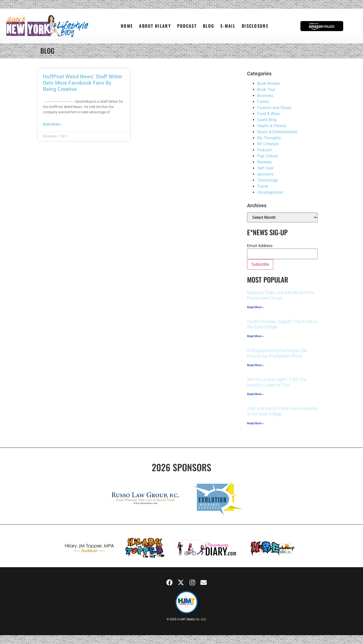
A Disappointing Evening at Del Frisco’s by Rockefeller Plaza (277, 353)
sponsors (265, 174)
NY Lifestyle (268, 144)
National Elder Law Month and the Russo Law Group (280, 295)
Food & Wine (268, 114)
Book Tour (266, 90)
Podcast (264, 150)
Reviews (264, 162)
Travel (263, 186)
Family (263, 102)
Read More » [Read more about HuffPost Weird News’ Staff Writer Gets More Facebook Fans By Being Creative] (53, 124)
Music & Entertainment (277, 132)
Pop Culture (267, 156)
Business (265, 96)
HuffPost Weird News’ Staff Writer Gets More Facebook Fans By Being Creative (83, 83)
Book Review (268, 83)
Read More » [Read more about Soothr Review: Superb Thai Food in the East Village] (255, 336)
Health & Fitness (272, 126)
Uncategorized (270, 192)
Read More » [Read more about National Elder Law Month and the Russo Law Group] (255, 307)
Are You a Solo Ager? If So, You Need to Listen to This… (277, 382)
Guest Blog (267, 120)
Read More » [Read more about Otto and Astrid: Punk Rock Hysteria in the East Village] (255, 423)
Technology (267, 180)
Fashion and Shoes (274, 108)
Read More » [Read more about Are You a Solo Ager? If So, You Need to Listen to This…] (255, 394)
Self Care (265, 168)
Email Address (260, 246)
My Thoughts (269, 138)
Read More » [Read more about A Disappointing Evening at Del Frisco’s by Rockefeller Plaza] (255, 365)
